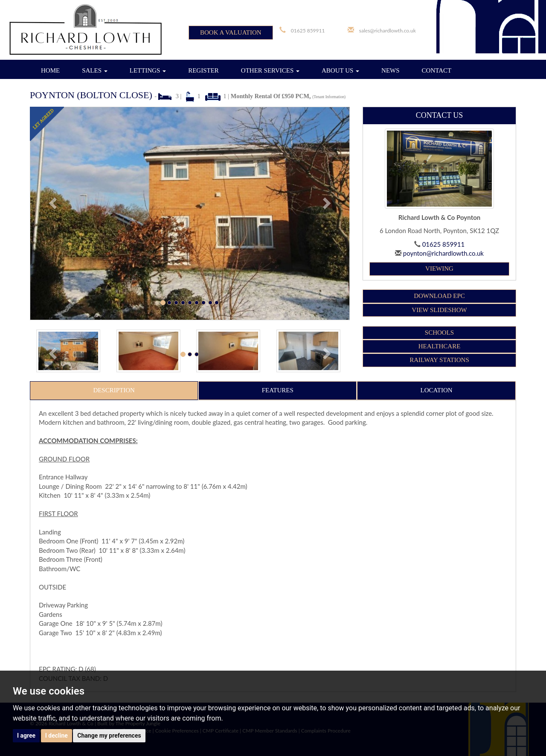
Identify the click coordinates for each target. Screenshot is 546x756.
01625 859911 (308, 31)
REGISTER (203, 70)
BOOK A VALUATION (231, 32)
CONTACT (437, 70)
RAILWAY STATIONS (439, 360)
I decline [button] (57, 736)
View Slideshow (439, 310)
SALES (95, 70)
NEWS (391, 70)
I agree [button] (26, 736)
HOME (50, 70)
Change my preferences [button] (109, 736)
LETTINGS (148, 70)
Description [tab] (114, 390)
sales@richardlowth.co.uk (388, 31)
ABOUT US (340, 70)
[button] (54, 213)
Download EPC (439, 296)
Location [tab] (437, 390)
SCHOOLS (439, 333)
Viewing (439, 269)
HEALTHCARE (440, 346)
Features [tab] (278, 390)
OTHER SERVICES (270, 70)
